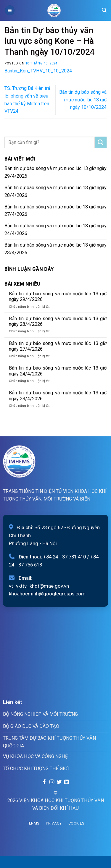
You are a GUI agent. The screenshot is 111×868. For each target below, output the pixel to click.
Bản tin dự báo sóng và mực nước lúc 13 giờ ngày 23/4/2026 (55, 249)
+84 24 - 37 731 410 (65, 557)
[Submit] (101, 142)
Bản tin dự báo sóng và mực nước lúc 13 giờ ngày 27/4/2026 (55, 211)
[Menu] (10, 10)
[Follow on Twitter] (59, 782)
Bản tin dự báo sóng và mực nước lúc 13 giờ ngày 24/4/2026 (55, 230)
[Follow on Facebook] (44, 782)
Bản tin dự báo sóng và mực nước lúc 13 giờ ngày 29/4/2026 (55, 172)
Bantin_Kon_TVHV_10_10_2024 (38, 71)
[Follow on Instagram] (52, 782)
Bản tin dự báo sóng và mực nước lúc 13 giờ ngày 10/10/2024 (83, 100)
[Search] (104, 10)
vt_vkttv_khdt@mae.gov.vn (39, 586)
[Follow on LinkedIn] (66, 782)
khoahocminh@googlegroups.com (47, 594)
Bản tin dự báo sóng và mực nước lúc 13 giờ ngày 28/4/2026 (55, 191)
